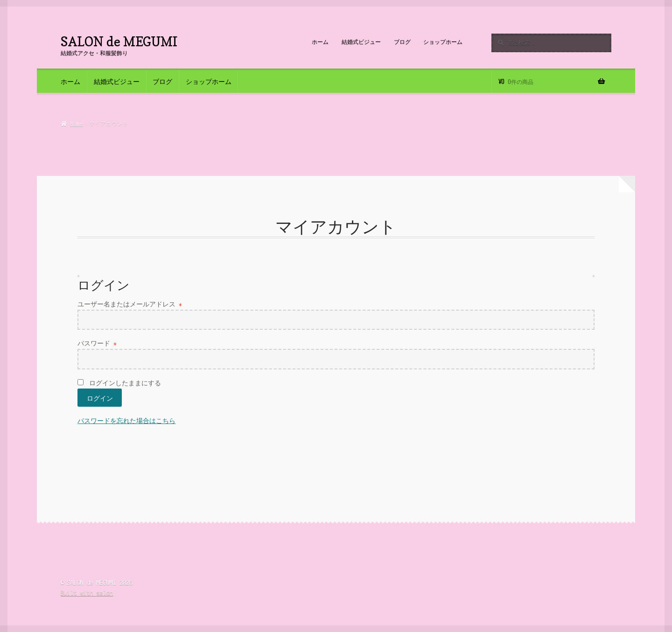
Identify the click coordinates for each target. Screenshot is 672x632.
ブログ (402, 42)
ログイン (100, 398)
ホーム (320, 42)
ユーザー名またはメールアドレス (130, 304)
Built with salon (87, 593)
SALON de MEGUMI (119, 41)
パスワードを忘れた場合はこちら (126, 421)
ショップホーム (443, 42)
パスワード (97, 344)
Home (77, 124)
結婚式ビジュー (361, 42)
